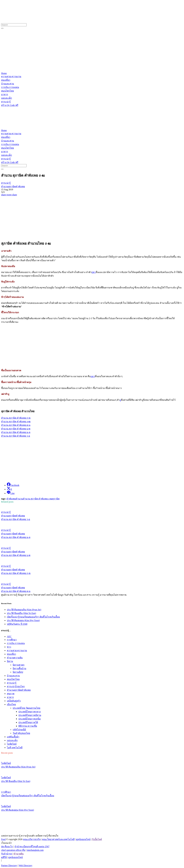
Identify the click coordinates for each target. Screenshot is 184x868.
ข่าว (9, 647)
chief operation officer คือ (13, 850)
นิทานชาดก (19, 665)
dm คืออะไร (7, 846)
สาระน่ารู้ (12, 683)
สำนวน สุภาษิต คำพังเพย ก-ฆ (16, 418)
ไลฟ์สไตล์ (12, 744)
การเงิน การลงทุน (16, 643)
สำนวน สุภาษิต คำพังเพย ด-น (16, 425)
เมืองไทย (11, 704)
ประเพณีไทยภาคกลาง (30, 712)
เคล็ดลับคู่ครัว (14, 701)
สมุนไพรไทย (13, 679)
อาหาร (10, 697)
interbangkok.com (35, 850)
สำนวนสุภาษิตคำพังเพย (19, 690)
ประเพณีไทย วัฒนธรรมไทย (26, 708)
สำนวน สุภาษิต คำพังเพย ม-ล (16, 432)
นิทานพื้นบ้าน (19, 668)
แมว (93, 376)
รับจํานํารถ (7, 854)
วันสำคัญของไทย (21, 733)
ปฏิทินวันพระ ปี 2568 (17, 624)
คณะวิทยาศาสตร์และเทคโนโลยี (58, 839)
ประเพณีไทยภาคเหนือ (30, 719)
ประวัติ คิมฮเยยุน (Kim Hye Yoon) (23, 620)
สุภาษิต (56, 499)
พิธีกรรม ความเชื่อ (28, 726)
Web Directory (25, 865)
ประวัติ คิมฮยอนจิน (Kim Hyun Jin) (24, 610)
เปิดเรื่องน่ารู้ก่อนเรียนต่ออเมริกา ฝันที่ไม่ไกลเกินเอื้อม (33, 617)
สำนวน (19, 499)
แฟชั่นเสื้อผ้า (13, 737)
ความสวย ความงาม (17, 650)
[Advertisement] (92, 50)
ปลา (94, 272)
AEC (9, 637)
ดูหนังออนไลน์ (83, 839)
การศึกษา (12, 640)
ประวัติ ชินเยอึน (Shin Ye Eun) (21, 613)
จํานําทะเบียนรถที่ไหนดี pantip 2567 (32, 846)
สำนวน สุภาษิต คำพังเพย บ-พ (16, 429)
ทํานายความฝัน (15, 658)
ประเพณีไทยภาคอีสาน (30, 715)
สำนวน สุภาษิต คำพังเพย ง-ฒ (16, 421)
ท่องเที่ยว (11, 654)
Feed (3, 839)
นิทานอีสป (18, 672)
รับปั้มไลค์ (97, 839)
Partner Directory (9, 865)
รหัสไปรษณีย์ (19, 730)
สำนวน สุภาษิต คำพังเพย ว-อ (16, 436)
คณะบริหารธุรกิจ (32, 839)
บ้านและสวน (13, 676)
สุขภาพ (11, 694)
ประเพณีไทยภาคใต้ (28, 722)
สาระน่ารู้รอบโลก (16, 686)
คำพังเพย (11, 499)
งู (120, 400)
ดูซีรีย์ (4, 857)
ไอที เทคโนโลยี (15, 748)
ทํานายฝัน (19, 854)
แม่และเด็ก (12, 740)
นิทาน (10, 661)
